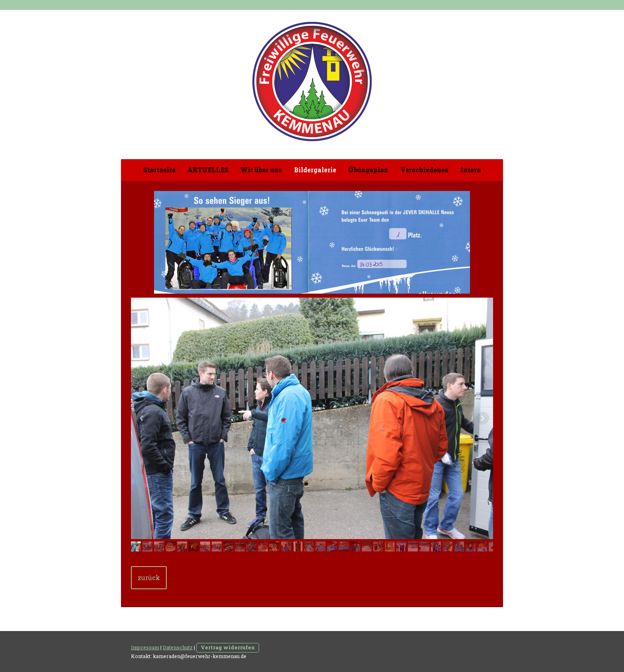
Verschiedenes (424, 170)
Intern (471, 170)
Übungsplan (368, 170)
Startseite (159, 170)
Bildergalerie (315, 170)
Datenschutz (178, 647)
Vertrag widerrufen (228, 647)
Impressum (145, 647)
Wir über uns (261, 170)
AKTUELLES (208, 170)
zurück (149, 578)
